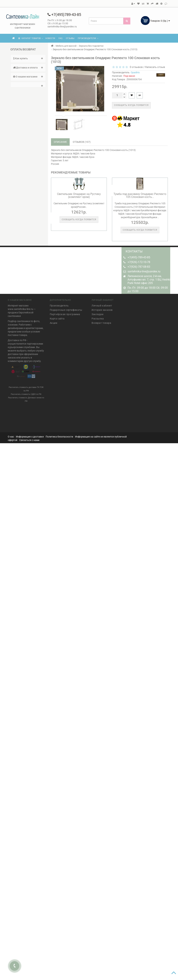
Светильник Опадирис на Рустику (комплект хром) (79, 196)
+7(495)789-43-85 (64, 15)
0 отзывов (136, 67)
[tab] (28, 58)
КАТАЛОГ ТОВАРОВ (31, 38)
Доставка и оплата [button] (28, 68)
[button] (28, 85)
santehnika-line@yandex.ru (144, 271)
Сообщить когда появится (131, 105)
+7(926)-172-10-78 (139, 262)
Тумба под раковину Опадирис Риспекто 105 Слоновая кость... (140, 196)
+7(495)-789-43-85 (139, 257)
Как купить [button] (28, 58)
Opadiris (135, 72)
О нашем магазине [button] (28, 77)
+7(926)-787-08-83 (139, 267)
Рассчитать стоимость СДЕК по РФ (26, 393)
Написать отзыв (155, 67)
